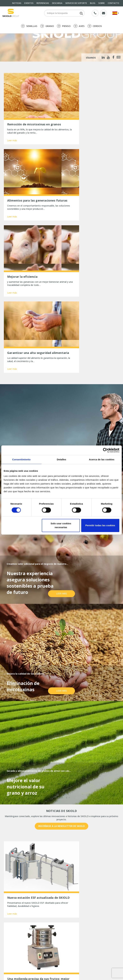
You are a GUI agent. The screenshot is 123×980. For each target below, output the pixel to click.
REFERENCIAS (43, 3)
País (85, 860)
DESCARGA (57, 3)
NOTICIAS (17, 3)
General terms (11, 928)
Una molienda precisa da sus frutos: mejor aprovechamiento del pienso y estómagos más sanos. (32, 957)
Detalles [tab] (61, 459)
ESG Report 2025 (70, 937)
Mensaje (10, 872)
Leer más (12, 135)
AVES (79, 26)
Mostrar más (61, 832)
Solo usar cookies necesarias (61, 525)
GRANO (47, 26)
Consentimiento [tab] (21, 459)
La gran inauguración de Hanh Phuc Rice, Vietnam (33, 977)
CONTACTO (113, 3)
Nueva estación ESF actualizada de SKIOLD (29, 950)
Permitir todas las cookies (100, 525)
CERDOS (95, 26)
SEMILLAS (29, 26)
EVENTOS (29, 3)
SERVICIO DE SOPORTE (76, 3)
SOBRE (102, 3)
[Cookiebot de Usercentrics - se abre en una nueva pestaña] (105, 450)
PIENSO (64, 26)
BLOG (93, 3)
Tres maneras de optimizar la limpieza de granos (33, 972)
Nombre (10, 860)
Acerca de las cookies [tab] (102, 459)
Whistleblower (11, 937)
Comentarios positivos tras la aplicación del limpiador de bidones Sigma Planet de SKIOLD (31, 966)
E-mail (48, 860)
